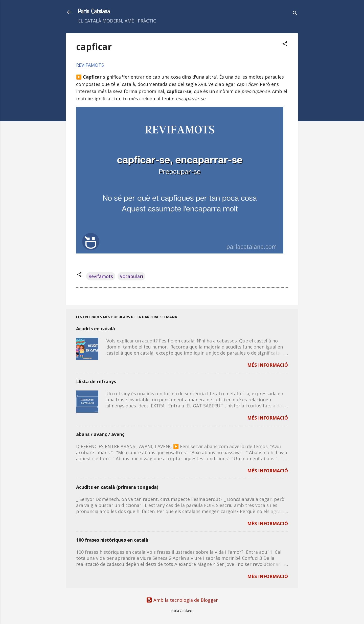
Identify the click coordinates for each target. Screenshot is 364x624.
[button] (285, 44)
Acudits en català (96, 329)
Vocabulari (131, 276)
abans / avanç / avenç (100, 434)
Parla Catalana (94, 12)
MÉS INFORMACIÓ (268, 365)
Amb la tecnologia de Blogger (182, 600)
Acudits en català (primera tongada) (117, 487)
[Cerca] (295, 14)
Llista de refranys (96, 381)
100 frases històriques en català (112, 540)
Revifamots (101, 276)
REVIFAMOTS (90, 65)
